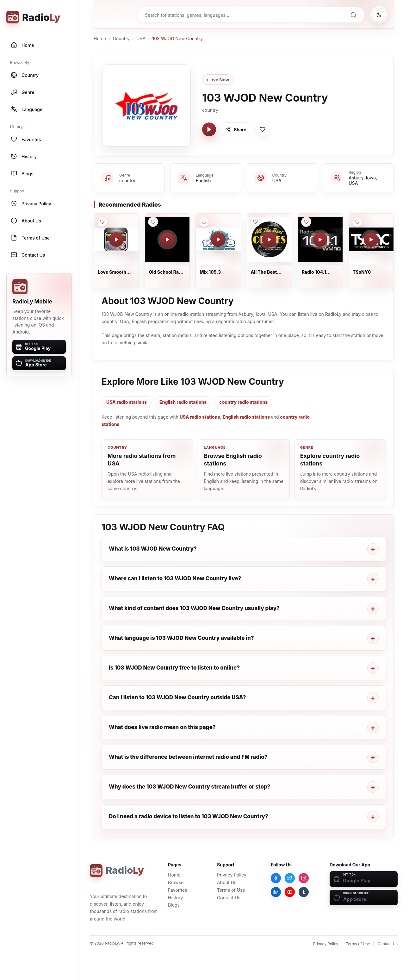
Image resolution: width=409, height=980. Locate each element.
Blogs (174, 905)
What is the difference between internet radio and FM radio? (188, 757)
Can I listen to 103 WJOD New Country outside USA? (177, 697)
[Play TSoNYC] (371, 240)
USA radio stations (127, 402)
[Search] (353, 15)
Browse (176, 882)
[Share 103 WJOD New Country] (236, 129)
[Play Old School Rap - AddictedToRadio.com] (167, 240)
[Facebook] (276, 878)
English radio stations (183, 402)
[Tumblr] (304, 892)
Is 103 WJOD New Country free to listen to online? (174, 668)
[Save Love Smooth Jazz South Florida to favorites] (102, 222)
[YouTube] (290, 892)
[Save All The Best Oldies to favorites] (255, 222)
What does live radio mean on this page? (162, 727)
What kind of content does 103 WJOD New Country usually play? (194, 608)
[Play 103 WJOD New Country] (209, 129)
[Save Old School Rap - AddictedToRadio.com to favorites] (153, 222)
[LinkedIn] (276, 892)
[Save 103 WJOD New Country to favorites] (263, 129)
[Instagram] (304, 878)
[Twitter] (290, 878)
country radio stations (243, 402)
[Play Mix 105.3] (218, 240)
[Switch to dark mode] (379, 15)
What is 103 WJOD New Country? (153, 549)
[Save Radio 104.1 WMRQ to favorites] (306, 222)
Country (121, 38)
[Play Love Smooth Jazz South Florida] (116, 240)
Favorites (177, 890)
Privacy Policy (232, 875)
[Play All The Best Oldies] (269, 240)
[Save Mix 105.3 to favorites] (204, 222)
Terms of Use (231, 890)
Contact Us (229, 898)
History (175, 898)
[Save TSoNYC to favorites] (357, 222)
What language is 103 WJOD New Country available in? (181, 638)
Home (100, 38)
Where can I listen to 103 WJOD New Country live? (175, 578)
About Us (227, 882)
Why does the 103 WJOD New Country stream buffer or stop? (190, 787)
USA (141, 38)
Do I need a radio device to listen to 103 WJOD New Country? (189, 816)
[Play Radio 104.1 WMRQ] (320, 240)
